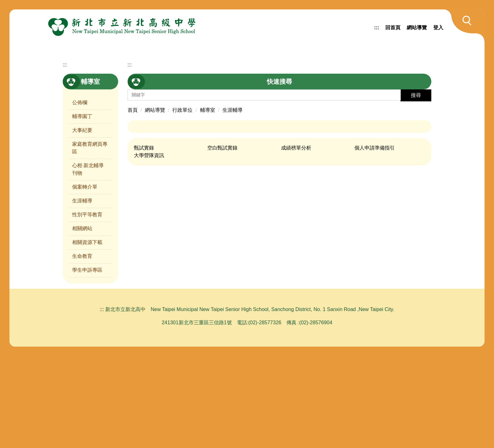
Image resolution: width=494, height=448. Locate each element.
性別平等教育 (87, 306)
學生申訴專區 (87, 362)
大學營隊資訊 (149, 247)
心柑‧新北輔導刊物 (88, 261)
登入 (438, 28)
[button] (464, 25)
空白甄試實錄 (222, 240)
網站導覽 (417, 28)
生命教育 (82, 348)
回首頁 (393, 28)
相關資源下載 (87, 334)
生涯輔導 (82, 293)
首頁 (133, 202)
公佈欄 (80, 194)
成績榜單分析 (296, 240)
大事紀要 (82, 222)
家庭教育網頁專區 (90, 240)
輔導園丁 (82, 208)
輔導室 (208, 202)
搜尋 (416, 187)
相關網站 (82, 320)
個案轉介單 (85, 279)
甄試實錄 (144, 240)
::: (376, 28)
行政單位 (182, 202)
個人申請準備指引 (375, 240)
